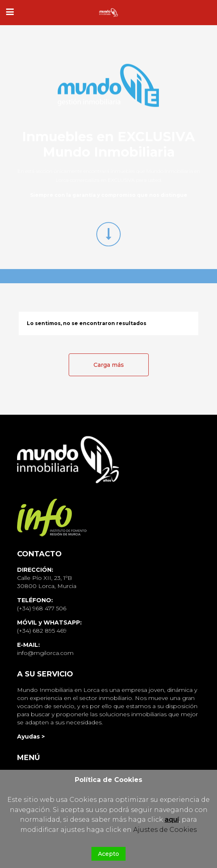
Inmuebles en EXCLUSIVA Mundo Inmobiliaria (108, 144)
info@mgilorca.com (45, 653)
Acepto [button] (108, 854)
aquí (172, 820)
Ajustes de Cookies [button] (165, 830)
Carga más (109, 365)
